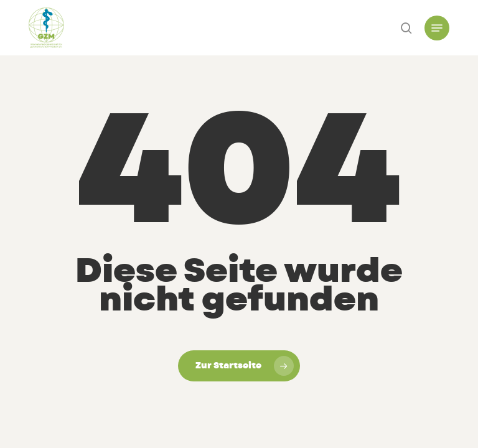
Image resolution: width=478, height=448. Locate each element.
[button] (437, 28)
